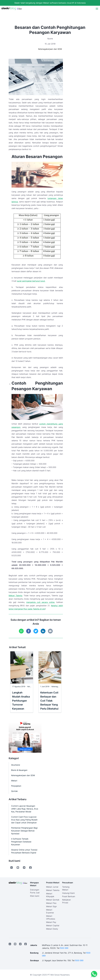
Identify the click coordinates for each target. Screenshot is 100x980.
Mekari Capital (53, 926)
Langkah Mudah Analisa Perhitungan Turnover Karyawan (21, 701)
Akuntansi (16, 765)
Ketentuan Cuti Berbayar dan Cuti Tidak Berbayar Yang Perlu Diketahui (49, 701)
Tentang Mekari (66, 888)
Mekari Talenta (15, 596)
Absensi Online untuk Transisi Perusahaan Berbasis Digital (24, 851)
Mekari (14, 781)
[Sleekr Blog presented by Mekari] (12, 9)
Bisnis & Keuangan (19, 770)
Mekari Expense (50, 911)
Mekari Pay (51, 922)
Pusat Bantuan (69, 896)
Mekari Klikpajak (50, 895)
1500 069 (64, 948)
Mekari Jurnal (52, 887)
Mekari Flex (51, 903)
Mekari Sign (51, 906)
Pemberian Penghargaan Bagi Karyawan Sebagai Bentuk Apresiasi (24, 831)
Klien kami (35, 896)
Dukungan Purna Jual (35, 891)
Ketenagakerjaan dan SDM (50, 49)
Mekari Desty (52, 929)
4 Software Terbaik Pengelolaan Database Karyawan (21, 842)
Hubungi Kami (68, 893)
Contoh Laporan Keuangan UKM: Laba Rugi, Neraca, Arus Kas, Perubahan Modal (25, 809)
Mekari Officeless (51, 917)
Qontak (14, 791)
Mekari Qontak (53, 900)
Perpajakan (16, 786)
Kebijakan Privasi (66, 901)
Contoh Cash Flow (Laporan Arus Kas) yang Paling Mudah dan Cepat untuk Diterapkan (24, 820)
